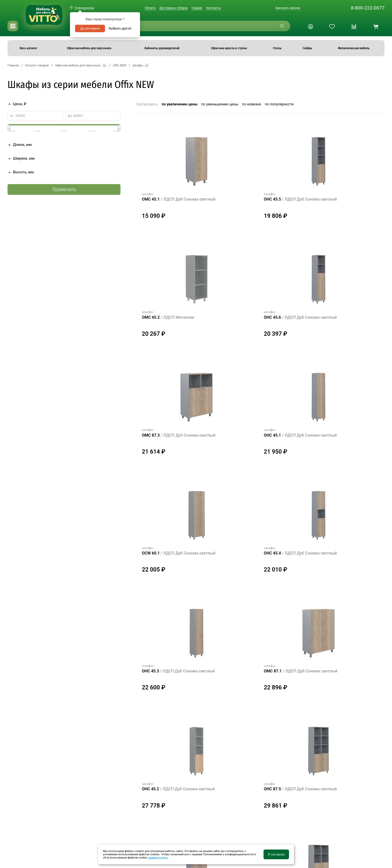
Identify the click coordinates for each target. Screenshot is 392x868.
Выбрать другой (120, 28)
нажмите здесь (158, 858)
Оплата (150, 8)
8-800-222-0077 (368, 8)
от (12, 116)
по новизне (251, 104)
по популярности (279, 104)
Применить (64, 189)
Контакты (214, 8)
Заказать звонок (288, 8)
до (70, 116)
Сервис (197, 8)
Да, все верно (90, 28)
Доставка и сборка (174, 8)
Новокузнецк (84, 8)
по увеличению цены (180, 104)
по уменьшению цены (220, 104)
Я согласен (276, 854)
